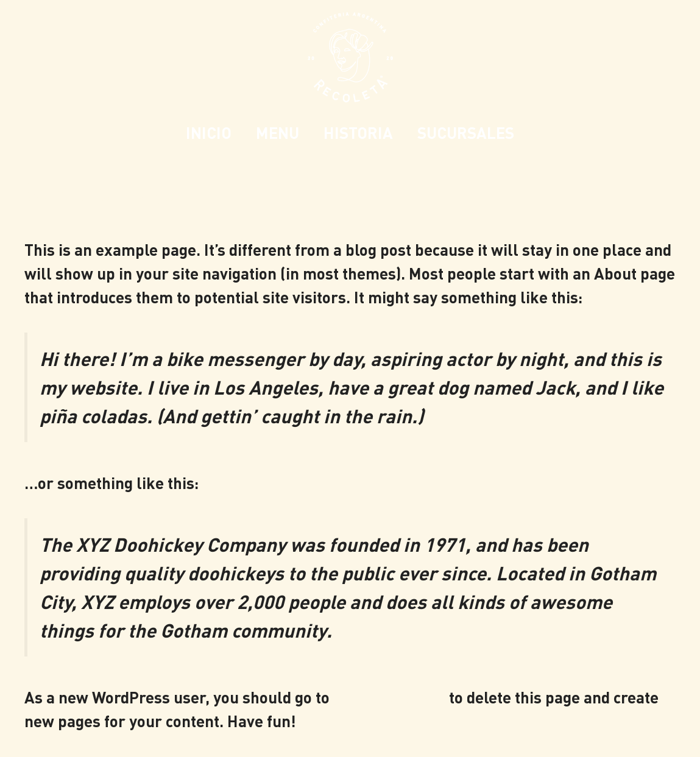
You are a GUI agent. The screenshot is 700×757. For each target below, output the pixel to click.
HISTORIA (358, 132)
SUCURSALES (466, 132)
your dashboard (389, 697)
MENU (278, 132)
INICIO (209, 132)
